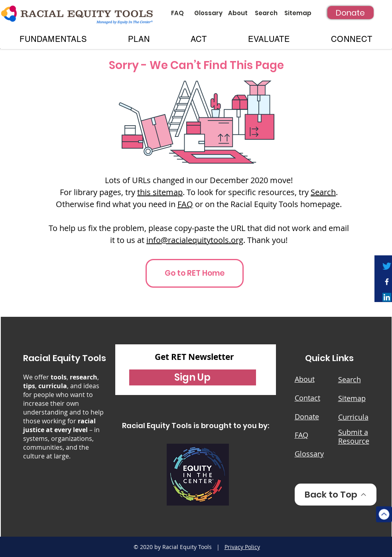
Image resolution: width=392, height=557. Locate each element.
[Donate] (351, 13)
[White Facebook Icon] (387, 282)
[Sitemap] (298, 13)
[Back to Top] (336, 495)
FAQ (185, 204)
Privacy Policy (242, 547)
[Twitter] (387, 266)
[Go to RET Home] (195, 273)
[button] (53, 39)
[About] (238, 13)
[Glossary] (208, 13)
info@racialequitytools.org (195, 240)
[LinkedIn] (387, 297)
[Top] (384, 514)
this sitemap (160, 192)
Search (323, 192)
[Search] (266, 13)
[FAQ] (178, 13)
